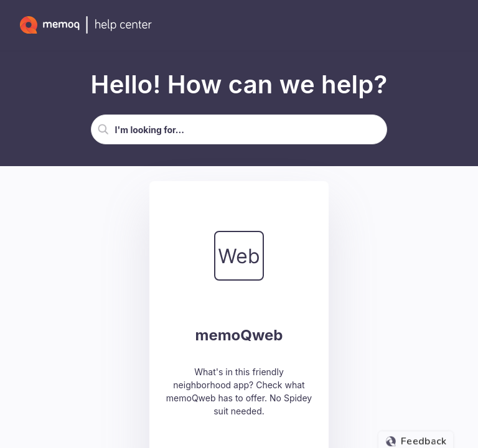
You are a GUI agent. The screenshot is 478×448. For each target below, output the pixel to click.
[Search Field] (239, 129)
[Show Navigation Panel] (456, 25)
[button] (103, 129)
